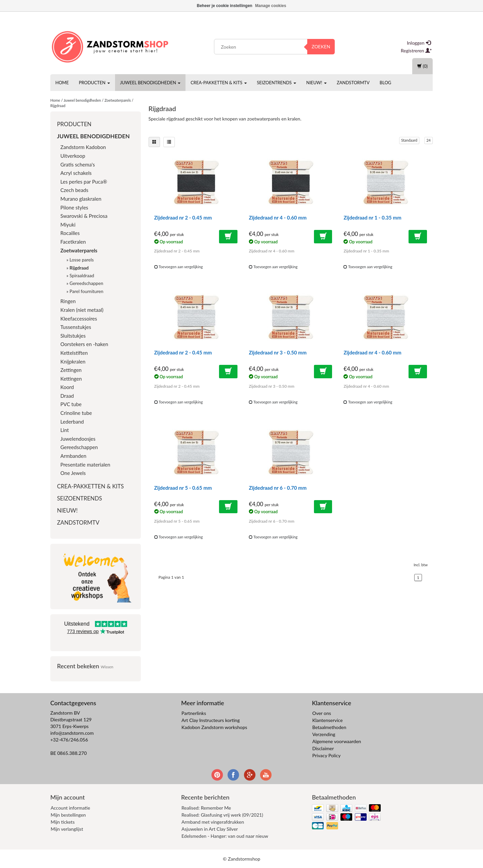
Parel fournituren (86, 291)
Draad (67, 396)
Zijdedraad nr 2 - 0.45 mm (183, 218)
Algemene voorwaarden (337, 741)
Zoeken (321, 46)
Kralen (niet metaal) (82, 310)
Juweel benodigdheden (150, 83)
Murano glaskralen (81, 199)
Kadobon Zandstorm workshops (214, 727)
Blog (386, 83)
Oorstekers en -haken (84, 344)
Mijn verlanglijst (67, 829)
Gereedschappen (86, 283)
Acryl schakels (76, 173)
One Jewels (73, 473)
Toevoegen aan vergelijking (179, 267)
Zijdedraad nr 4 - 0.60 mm (278, 218)
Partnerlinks (194, 713)
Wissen (107, 667)
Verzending (324, 734)
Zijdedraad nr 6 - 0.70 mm (278, 488)
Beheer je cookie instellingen (225, 6)
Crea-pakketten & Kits (219, 83)
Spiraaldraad (82, 276)
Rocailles (70, 233)
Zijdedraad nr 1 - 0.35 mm (372, 218)
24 (428, 140)
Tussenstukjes (76, 327)
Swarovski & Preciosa (84, 216)
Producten (94, 83)
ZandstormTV (353, 83)
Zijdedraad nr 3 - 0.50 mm (278, 352)
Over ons (322, 713)
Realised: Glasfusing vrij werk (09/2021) (222, 815)
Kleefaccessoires (79, 319)
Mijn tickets (63, 822)
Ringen (68, 301)
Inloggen (419, 43)
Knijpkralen (73, 361)
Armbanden (73, 456)
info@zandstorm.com (72, 733)
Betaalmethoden (329, 727)
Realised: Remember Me (206, 808)
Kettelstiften (74, 353)
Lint (65, 430)
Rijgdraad (58, 106)
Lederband (72, 422)
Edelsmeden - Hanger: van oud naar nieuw (225, 836)
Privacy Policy (326, 755)
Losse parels (82, 260)
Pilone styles (74, 207)
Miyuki (68, 225)
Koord (67, 387)
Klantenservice (328, 720)
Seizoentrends (277, 83)
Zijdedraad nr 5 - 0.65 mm (183, 488)
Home (62, 83)
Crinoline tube (76, 413)
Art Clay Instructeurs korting (211, 720)
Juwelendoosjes (78, 439)
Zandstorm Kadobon (83, 147)
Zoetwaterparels (118, 100)
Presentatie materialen (85, 465)
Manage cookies (271, 6)
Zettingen (71, 370)
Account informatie (70, 808)
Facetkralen (73, 242)
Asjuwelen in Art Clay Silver (210, 829)
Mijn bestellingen (68, 815)
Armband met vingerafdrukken (213, 822)
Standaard (409, 140)
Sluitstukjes (73, 336)
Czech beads (74, 190)
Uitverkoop (73, 156)
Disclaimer (323, 748)
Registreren (416, 51)
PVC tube (71, 404)
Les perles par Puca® (84, 182)
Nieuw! (316, 83)
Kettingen (71, 379)
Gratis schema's (78, 164)
